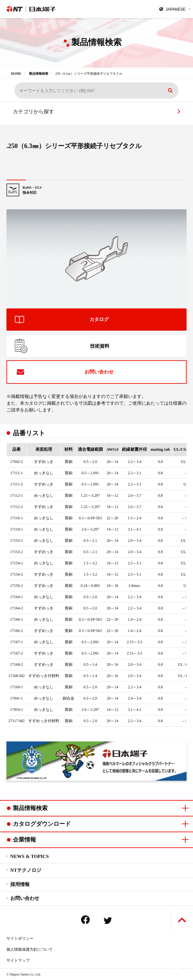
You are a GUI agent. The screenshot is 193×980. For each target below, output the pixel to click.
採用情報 (20, 884)
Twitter (108, 921)
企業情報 (24, 840)
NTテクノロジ (26, 870)
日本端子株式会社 (50, 9)
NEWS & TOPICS (29, 856)
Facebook (85, 920)
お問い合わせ (99, 372)
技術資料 (100, 346)
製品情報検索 (39, 74)
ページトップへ (182, 920)
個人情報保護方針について (30, 949)
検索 (170, 90)
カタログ (99, 319)
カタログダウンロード (42, 824)
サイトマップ (18, 960)
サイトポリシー (20, 938)
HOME (16, 74)
